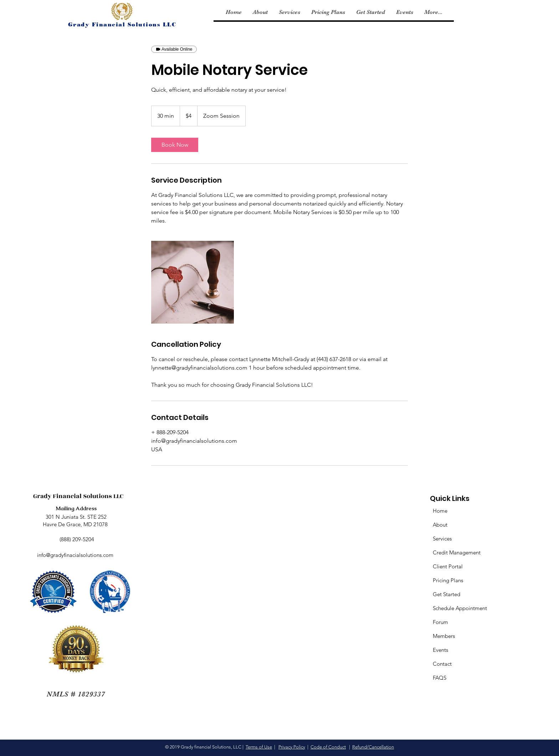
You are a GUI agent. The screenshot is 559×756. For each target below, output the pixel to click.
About (440, 525)
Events (440, 650)
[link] (175, 145)
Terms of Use (259, 747)
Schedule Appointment (460, 608)
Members (444, 636)
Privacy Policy (292, 747)
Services (442, 539)
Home (440, 511)
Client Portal (448, 566)
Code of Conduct (328, 747)
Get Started (447, 594)
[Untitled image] (193, 282)
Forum (440, 622)
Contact (442, 664)
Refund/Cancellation (373, 747)
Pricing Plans (448, 580)
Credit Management (457, 552)
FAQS (440, 678)
